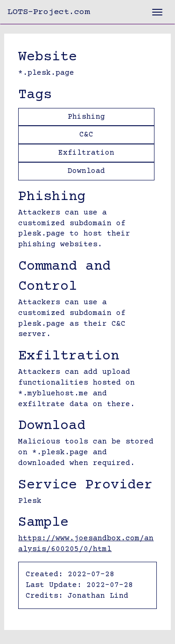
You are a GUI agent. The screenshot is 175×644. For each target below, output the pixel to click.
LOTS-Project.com (49, 12)
